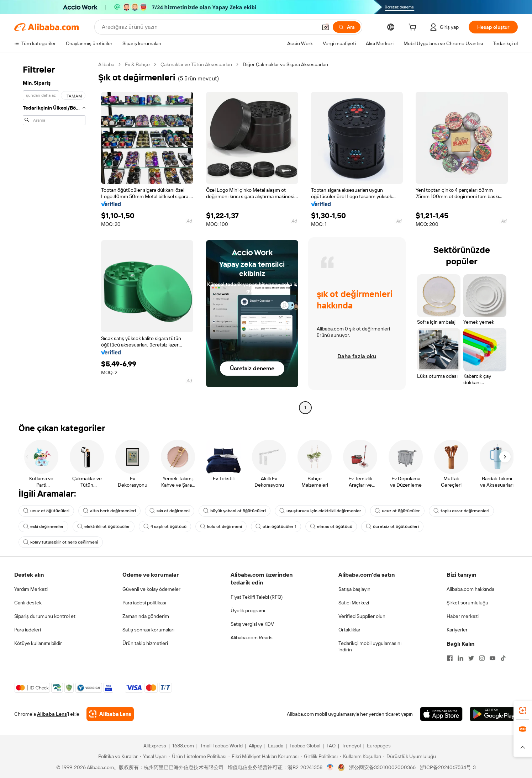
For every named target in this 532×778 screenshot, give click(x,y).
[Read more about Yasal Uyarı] (153, 756)
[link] (523, 710)
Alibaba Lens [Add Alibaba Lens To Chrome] (52, 714)
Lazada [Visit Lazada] (276, 746)
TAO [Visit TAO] (331, 746)
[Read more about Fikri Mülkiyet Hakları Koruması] (264, 756)
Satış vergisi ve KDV (252, 624)
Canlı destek (28, 603)
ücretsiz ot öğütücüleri (392, 526)
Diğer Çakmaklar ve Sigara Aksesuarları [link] (285, 64)
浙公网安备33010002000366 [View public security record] (382, 767)
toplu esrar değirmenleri (461, 511)
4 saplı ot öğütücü (165, 526)
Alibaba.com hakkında (470, 589)
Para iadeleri (28, 630)
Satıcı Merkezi (354, 603)
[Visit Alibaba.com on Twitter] (471, 658)
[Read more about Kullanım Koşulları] (360, 756)
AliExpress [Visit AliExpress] (155, 746)
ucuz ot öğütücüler (397, 511)
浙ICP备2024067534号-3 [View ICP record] (448, 767)
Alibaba (106, 64)
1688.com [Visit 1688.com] (183, 746)
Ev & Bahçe (137, 64)
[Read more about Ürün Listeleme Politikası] (197, 756)
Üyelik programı (248, 610)
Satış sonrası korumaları (148, 630)
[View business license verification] (330, 767)
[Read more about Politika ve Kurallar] (117, 756)
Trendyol (351, 746)
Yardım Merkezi (31, 589)
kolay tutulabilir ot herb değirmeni (61, 542)
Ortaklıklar (349, 630)
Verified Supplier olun (362, 616)
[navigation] (54, 237)
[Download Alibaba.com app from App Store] (441, 714)
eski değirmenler (43, 526)
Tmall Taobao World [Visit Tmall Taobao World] (221, 746)
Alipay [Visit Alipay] (255, 746)
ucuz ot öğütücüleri (46, 511)
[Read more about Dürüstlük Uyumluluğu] (410, 756)
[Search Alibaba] (209, 27)
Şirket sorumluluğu (467, 603)
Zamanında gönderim (146, 616)
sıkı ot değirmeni (170, 511)
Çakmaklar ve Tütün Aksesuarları (196, 64)
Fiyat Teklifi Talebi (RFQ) (257, 597)
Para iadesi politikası (144, 603)
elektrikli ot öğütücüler (104, 526)
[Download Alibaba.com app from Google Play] (494, 714)
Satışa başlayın (354, 589)
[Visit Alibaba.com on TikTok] (503, 658)
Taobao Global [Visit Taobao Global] (305, 746)
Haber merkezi (463, 616)
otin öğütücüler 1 (276, 526)
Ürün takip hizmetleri (145, 643)
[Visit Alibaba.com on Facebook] (450, 658)
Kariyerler (457, 630)
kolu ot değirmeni (221, 526)
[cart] (414, 28)
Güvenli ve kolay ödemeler (151, 589)
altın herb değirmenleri (109, 511)
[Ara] (347, 27)
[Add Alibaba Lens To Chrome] (110, 714)
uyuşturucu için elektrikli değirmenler (320, 511)
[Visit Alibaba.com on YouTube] (493, 658)
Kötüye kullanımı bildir (38, 643)
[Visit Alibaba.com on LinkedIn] (460, 658)
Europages (379, 746)
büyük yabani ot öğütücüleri (235, 511)
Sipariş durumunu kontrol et (45, 616)
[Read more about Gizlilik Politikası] (319, 756)
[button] (326, 27)
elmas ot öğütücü (331, 526)
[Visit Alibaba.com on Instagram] (482, 658)
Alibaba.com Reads (252, 637)
